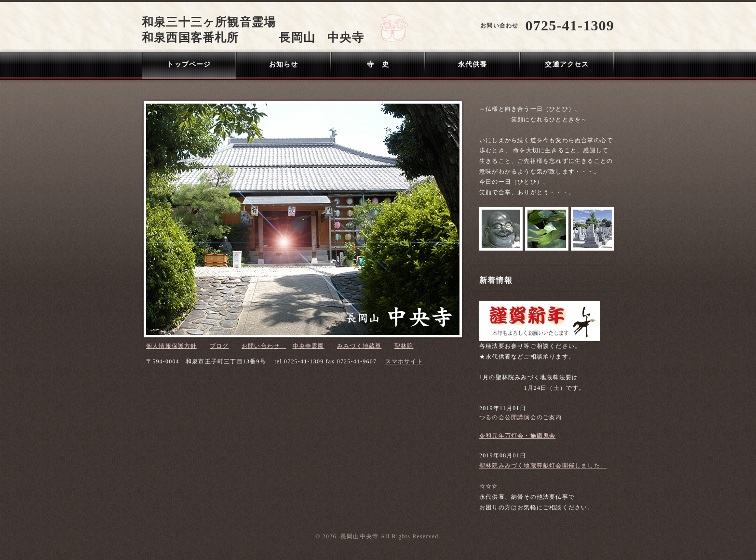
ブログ (219, 346)
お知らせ (284, 64)
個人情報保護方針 (172, 346)
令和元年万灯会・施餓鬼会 (517, 436)
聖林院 (404, 346)
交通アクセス (567, 64)
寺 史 (378, 64)
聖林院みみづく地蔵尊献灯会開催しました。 (543, 466)
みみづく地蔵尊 (359, 346)
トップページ (189, 64)
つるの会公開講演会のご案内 (521, 417)
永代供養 (473, 64)
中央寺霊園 (309, 346)
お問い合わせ (264, 346)
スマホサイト (404, 361)
